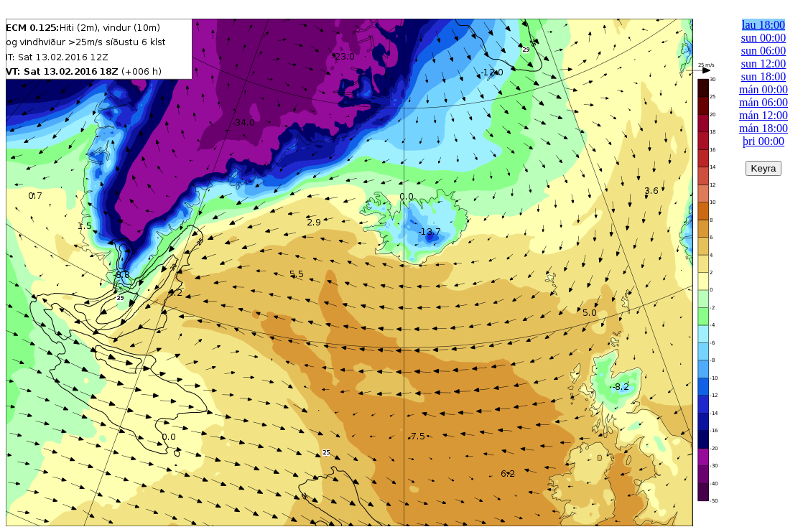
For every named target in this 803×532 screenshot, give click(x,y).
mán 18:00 (763, 128)
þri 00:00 (763, 141)
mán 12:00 (763, 115)
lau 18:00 (763, 25)
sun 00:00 (764, 38)
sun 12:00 (764, 64)
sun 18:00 (764, 76)
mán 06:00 (763, 102)
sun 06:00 (764, 51)
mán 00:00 (763, 89)
